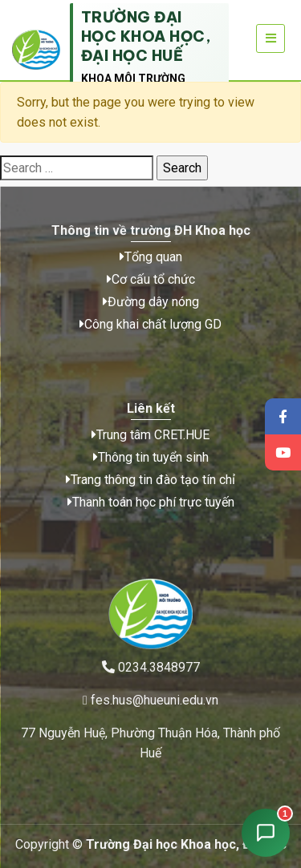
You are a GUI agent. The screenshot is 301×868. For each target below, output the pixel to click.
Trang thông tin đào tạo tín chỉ (150, 480)
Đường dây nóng (151, 302)
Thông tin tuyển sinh (151, 457)
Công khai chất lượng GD (150, 324)
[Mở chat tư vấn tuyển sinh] (266, 833)
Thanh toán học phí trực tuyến (151, 502)
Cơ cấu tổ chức (151, 279)
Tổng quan (151, 257)
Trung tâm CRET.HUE (150, 435)
